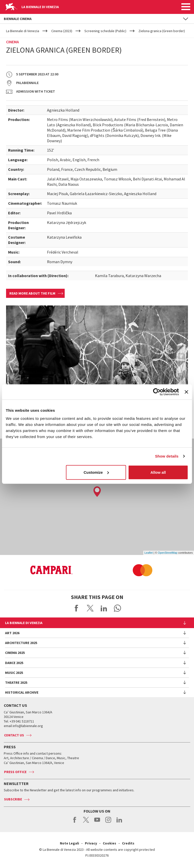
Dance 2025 (14, 663)
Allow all (158, 472)
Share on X (90, 608)
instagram (108, 822)
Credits (128, 843)
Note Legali (69, 843)
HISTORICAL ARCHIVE (22, 692)
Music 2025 (14, 673)
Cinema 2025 (15, 653)
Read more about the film (32, 293)
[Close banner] (186, 392)
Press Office (15, 772)
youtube (97, 822)
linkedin (119, 822)
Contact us (14, 735)
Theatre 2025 (16, 683)
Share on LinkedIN (104, 608)
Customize (96, 472)
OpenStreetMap (168, 553)
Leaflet (149, 553)
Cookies (110, 843)
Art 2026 (12, 633)
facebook (75, 822)
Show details (167, 456)
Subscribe (13, 799)
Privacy (91, 843)
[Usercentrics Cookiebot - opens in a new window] (157, 392)
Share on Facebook (77, 608)
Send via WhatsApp (117, 608)
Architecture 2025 (21, 643)
